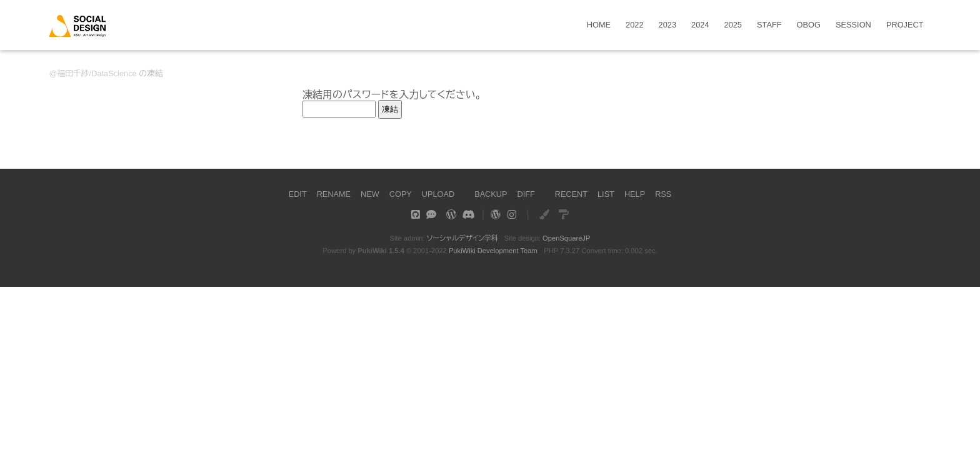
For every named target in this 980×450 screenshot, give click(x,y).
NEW (369, 194)
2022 (634, 25)
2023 (667, 25)
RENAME (333, 194)
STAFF (769, 25)
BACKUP (491, 194)
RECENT (572, 194)
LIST (607, 194)
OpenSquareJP (567, 238)
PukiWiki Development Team (493, 251)
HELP (635, 194)
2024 (700, 25)
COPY (400, 194)
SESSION (853, 25)
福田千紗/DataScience (97, 73)
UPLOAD (438, 194)
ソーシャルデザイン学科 (462, 238)
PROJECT (905, 25)
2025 (733, 25)
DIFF (526, 194)
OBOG (809, 25)
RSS (664, 194)
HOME (599, 25)
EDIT (297, 194)
